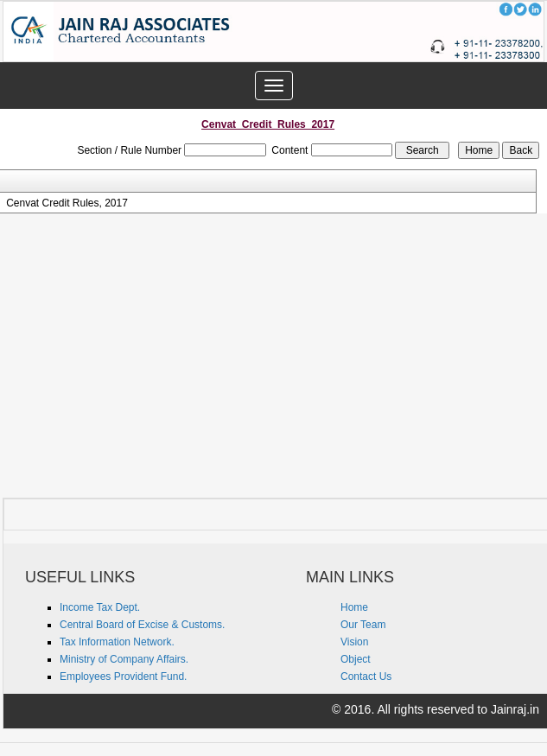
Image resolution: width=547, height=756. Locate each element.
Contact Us (366, 677)
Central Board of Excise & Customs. (142, 625)
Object (356, 659)
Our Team (363, 625)
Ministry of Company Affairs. (124, 659)
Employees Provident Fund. (123, 677)
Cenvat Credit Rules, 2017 (67, 203)
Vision (354, 642)
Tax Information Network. (117, 642)
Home (354, 607)
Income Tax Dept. (100, 607)
